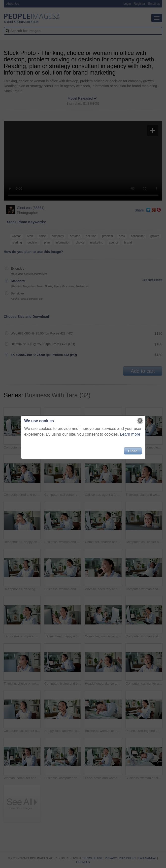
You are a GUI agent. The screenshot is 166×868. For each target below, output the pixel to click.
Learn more (130, 434)
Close (133, 451)
